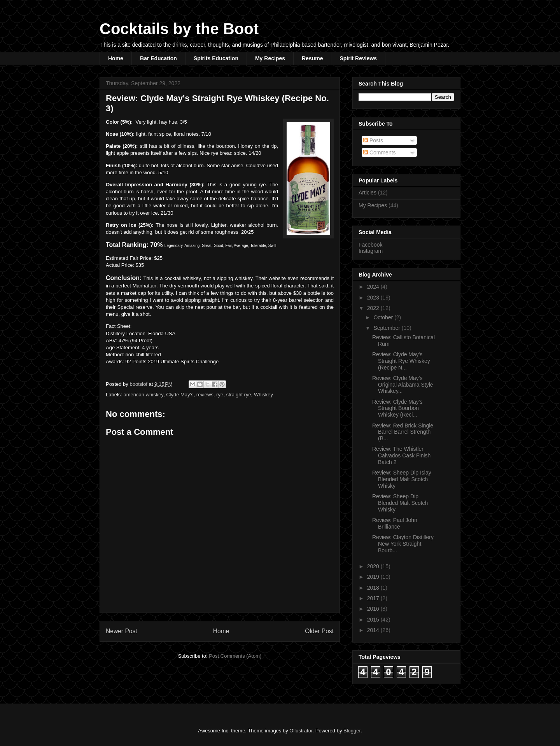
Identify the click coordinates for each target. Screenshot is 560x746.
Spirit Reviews (358, 58)
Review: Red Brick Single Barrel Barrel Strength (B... (403, 432)
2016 (374, 609)
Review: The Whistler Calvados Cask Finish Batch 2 (401, 455)
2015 (374, 620)
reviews (205, 395)
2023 (374, 298)
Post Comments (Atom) (235, 656)
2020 (374, 566)
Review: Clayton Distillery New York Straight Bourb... (403, 544)
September (387, 328)
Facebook (370, 245)
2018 (374, 588)
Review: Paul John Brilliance (395, 523)
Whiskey (263, 395)
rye (220, 395)
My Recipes (270, 58)
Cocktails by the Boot (179, 29)
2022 (374, 308)
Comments (380, 152)
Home (116, 58)
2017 (374, 598)
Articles (367, 193)
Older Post (319, 631)
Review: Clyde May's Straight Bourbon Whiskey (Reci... (397, 408)
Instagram (371, 251)
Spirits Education (216, 58)
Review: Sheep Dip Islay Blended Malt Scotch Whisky (402, 479)
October (384, 317)
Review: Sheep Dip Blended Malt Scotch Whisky (400, 503)
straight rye (238, 395)
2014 (374, 630)
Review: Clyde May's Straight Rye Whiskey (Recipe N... (401, 361)
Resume (312, 58)
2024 (374, 287)
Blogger (352, 731)
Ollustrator (301, 731)
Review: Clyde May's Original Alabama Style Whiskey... (403, 385)
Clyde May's (180, 395)
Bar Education (158, 58)
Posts (373, 140)
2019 (374, 577)
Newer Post (122, 631)
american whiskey (143, 395)
